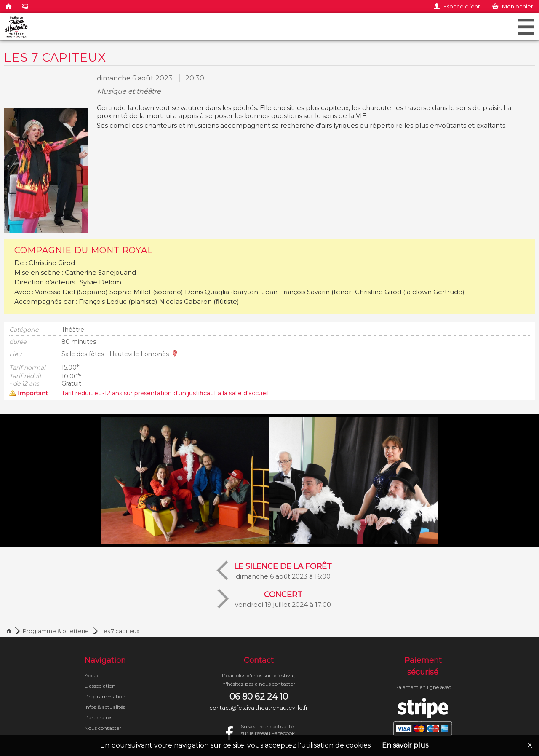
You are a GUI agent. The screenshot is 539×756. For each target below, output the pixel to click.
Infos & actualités (105, 707)
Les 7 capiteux (120, 631)
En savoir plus (405, 745)
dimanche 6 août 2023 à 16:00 (283, 570)
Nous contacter (103, 728)
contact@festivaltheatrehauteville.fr (259, 708)
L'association (100, 686)
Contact (259, 660)
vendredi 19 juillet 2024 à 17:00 (283, 599)
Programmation (105, 696)
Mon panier (518, 6)
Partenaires (99, 717)
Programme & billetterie (56, 631)
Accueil (93, 675)
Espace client (462, 6)
